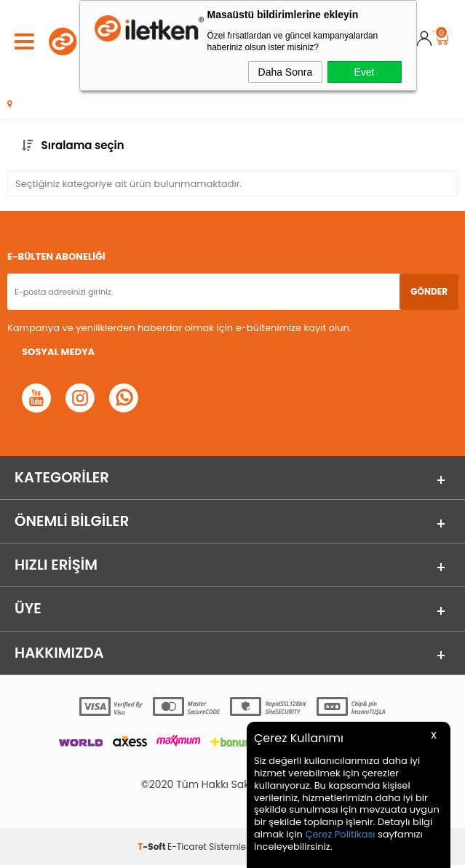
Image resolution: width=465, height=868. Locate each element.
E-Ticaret (187, 849)
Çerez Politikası (340, 834)
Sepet (441, 35)
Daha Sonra (286, 72)
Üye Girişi (424, 41)
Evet (364, 72)
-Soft (152, 849)
